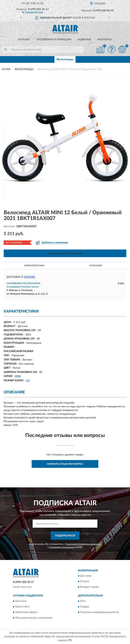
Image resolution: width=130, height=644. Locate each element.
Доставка (86, 576)
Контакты (105, 40)
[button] (32, 12)
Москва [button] (30, 277)
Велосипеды (65, 59)
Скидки (85, 607)
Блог (83, 601)
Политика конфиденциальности (100, 612)
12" (28, 381)
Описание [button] (96, 266)
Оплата (85, 582)
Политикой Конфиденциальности (83, 544)
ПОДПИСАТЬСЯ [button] (65, 536)
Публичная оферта (26, 612)
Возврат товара (89, 587)
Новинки (84, 40)
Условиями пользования (62, 547)
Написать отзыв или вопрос (65, 464)
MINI (18, 376)
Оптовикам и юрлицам (54, 40)
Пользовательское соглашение (34, 618)
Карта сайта (22, 607)
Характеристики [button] (34, 266)
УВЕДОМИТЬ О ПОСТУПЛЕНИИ (65, 253)
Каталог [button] (24, 40)
